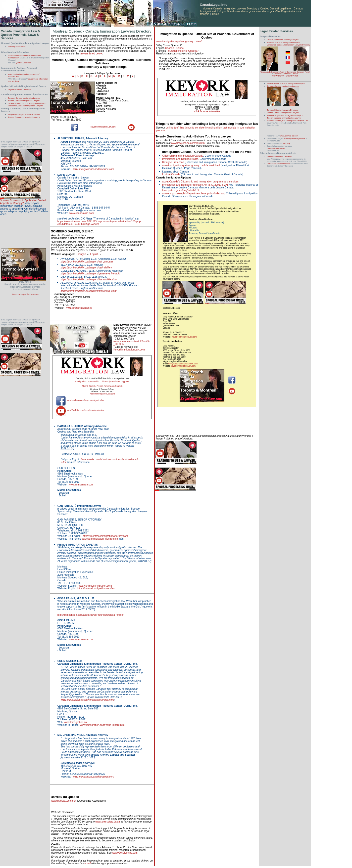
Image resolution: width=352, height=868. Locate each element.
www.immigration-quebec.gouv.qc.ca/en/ (179, 41)
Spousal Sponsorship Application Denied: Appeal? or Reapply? (23, 202)
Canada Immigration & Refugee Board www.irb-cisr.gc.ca (251, 10)
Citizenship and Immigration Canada (183, 156)
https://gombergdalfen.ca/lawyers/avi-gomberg (87, 262)
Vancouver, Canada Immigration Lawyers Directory (288, 45)
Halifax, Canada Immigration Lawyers (24, 101)
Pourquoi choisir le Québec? (182, 51)
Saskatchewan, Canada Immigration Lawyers (27, 103)
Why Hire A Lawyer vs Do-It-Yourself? (24, 114)
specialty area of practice (295, 139)
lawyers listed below (91, 54)
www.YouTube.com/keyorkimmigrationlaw (85, 410)
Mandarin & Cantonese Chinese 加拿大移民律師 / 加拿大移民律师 (285, 75)
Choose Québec (174, 48)
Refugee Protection (173, 162)
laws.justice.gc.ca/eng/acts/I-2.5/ (180, 190)
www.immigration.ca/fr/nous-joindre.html (102, 725)
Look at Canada (171, 174)
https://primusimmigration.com (95, 586)
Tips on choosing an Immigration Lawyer (284, 118)
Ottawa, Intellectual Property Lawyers (283, 40)
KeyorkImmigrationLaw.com (25, 294)
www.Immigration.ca (75, 722)
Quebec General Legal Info (276, 9)
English (94, 254)
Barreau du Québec (65, 797)
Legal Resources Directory (19, 90)
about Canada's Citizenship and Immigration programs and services (200, 182)
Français (81, 254)
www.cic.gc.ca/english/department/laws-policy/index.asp (194, 194)
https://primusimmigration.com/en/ (96, 588)
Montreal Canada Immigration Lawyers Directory (230, 9)
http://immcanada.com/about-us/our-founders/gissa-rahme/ (91, 615)
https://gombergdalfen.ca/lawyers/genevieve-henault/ (90, 274)
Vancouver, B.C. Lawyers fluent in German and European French (285, 72)
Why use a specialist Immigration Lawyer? (285, 115)
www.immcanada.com (81, 485)
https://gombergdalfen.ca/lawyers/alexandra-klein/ (88, 291)
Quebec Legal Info (24, 63)
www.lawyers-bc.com (289, 136)
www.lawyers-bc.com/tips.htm (188, 143)
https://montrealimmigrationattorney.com (105, 536)
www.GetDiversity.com (125, 853)
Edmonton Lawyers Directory (279, 157)
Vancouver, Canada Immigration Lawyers (25, 106)
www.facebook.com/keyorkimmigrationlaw (86, 400)
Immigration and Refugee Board (180, 159)
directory (286, 143)
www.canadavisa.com (82, 213)
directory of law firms (17, 47)
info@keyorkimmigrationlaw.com (183, 364)
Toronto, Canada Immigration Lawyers (24, 98)
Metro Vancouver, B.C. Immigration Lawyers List (287, 121)
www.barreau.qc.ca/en (64, 801)
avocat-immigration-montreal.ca (100, 539)
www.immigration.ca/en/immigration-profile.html (87, 700)
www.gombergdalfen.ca (79, 308)
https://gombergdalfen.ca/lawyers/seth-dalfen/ (86, 268)
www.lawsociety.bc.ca (107, 822)
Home (216, 14)
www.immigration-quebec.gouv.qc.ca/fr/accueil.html (191, 165)
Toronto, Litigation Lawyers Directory (282, 110)
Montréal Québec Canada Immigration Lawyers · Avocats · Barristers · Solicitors (102, 62)
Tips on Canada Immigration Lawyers (24, 117)
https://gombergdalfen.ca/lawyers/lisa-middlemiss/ (89, 280)
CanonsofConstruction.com (278, 164)
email (88, 863)
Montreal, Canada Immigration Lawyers (284, 42)
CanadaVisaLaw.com (276, 148)
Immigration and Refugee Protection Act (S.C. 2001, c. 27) (195, 185)
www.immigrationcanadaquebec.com (93, 169)
